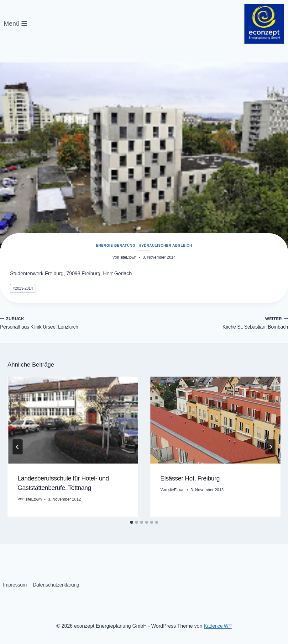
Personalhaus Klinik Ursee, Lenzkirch (70, 323)
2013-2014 (24, 289)
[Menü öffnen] (16, 24)
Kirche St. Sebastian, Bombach (219, 323)
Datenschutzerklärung (58, 585)
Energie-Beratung (116, 245)
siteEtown (128, 257)
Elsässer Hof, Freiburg (192, 480)
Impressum (16, 585)
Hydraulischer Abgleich (165, 245)
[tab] (132, 524)
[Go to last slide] (18, 448)
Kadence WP (218, 626)
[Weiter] (270, 448)
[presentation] (73, 422)
